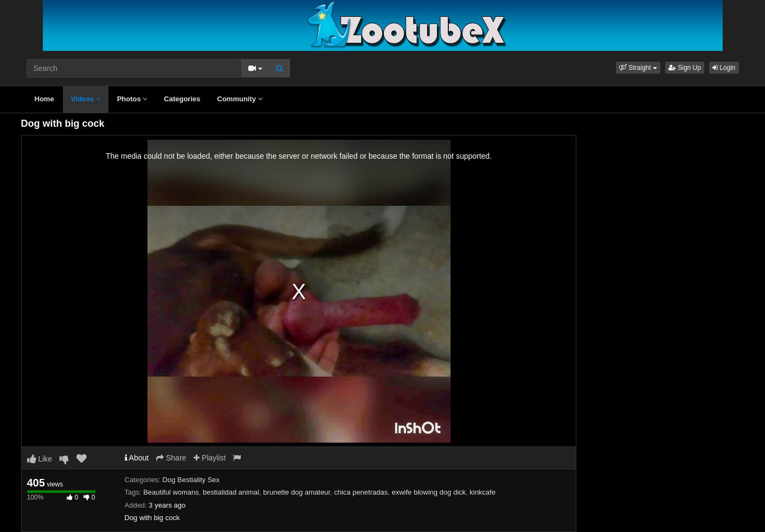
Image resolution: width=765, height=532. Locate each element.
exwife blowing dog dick (429, 492)
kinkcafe (483, 492)
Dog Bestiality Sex (191, 480)
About (137, 458)
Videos (86, 99)
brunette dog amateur (297, 492)
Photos (132, 99)
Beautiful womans (171, 492)
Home (44, 99)
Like (40, 459)
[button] (638, 68)
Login (724, 68)
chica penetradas (361, 492)
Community (240, 99)
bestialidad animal (231, 492)
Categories (182, 99)
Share (171, 458)
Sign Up (685, 68)
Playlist (210, 458)
